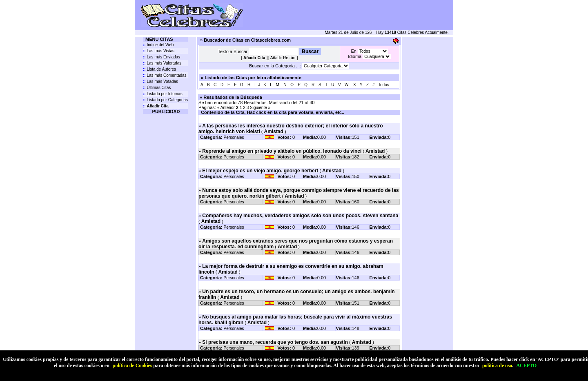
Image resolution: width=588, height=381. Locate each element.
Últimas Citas (157, 88)
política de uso (497, 365)
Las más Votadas (160, 81)
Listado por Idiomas (163, 94)
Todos (384, 85)
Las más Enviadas (161, 57)
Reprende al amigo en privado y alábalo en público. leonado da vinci (282, 151)
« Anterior (226, 108)
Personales (234, 137)
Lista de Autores (159, 69)
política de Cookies (133, 365)
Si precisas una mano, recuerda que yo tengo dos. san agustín (275, 342)
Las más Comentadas (165, 75)
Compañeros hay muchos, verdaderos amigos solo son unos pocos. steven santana (300, 216)
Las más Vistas (159, 51)
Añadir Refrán (283, 58)
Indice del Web (158, 45)
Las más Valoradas (162, 63)
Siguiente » (260, 108)
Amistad (274, 131)
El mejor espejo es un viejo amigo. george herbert (260, 171)
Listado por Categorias (165, 100)
